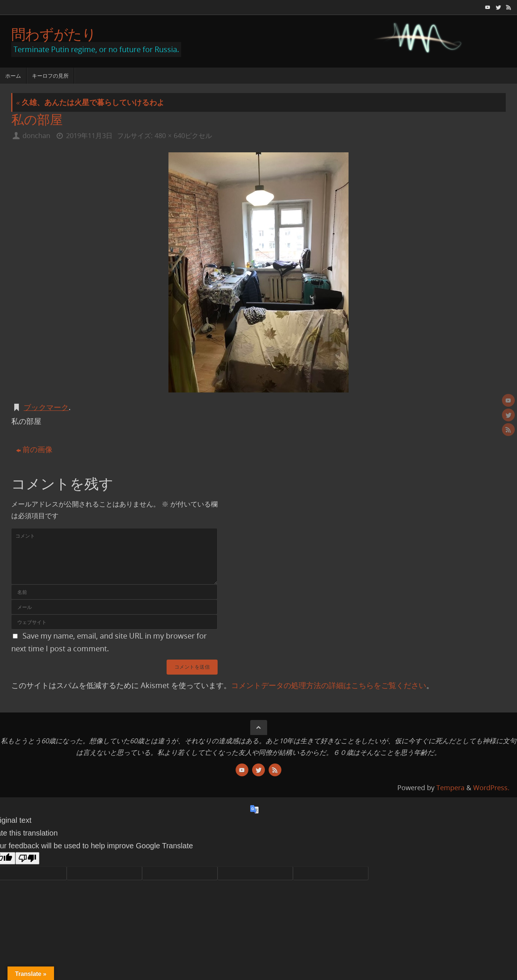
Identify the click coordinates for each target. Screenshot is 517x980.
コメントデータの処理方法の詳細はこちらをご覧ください (329, 685)
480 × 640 (170, 135)
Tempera (450, 788)
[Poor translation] (27, 858)
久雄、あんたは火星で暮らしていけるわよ (90, 102)
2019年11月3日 (89, 135)
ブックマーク (46, 407)
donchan (36, 135)
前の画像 (34, 449)
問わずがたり (54, 34)
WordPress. (491, 788)
